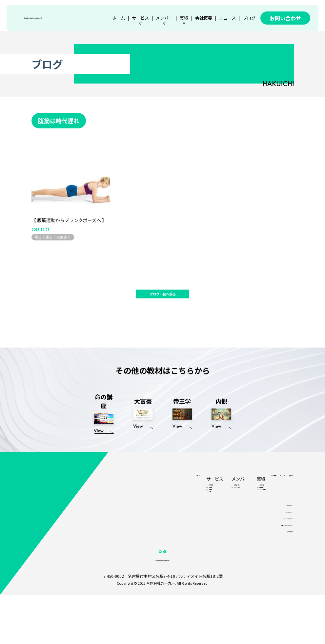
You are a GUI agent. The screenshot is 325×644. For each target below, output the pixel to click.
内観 (139, 521)
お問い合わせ (285, 18)
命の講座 (143, 501)
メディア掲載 (209, 515)
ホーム (119, 18)
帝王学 (141, 515)
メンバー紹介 (174, 508)
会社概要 (204, 18)
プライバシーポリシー (276, 554)
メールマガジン (281, 538)
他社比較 (205, 508)
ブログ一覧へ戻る (163, 296)
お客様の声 (207, 501)
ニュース (227, 18)
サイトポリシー (281, 546)
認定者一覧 (172, 501)
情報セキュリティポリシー (273, 563)
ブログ (249, 18)
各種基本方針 (282, 571)
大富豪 (141, 508)
